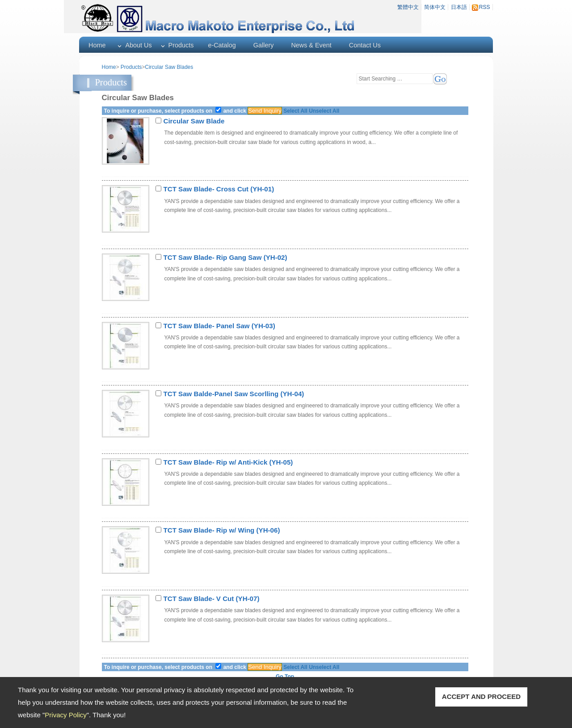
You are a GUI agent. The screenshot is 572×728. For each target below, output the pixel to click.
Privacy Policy (65, 715)
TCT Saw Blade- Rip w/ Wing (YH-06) (222, 530)
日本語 (459, 7)
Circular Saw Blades (169, 67)
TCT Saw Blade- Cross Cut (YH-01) (219, 189)
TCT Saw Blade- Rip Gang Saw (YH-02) (225, 257)
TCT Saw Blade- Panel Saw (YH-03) (219, 326)
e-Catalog (222, 45)
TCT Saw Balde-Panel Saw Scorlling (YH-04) (234, 394)
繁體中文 (408, 7)
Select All (295, 111)
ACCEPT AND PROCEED (481, 696)
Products (181, 45)
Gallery (264, 45)
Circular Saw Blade (194, 121)
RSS (485, 7)
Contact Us (365, 45)
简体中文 (435, 7)
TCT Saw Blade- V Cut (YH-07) (212, 599)
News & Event (311, 45)
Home (97, 45)
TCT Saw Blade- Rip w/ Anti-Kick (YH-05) (228, 462)
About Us (138, 45)
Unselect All (324, 111)
